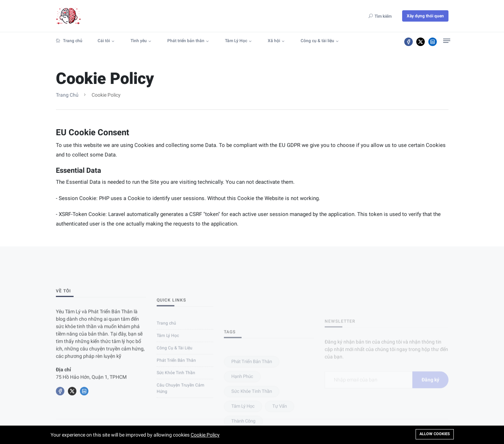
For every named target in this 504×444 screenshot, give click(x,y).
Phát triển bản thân (186, 41)
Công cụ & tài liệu (317, 41)
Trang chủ (69, 41)
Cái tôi (104, 41)
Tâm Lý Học (236, 41)
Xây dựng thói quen (425, 16)
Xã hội (274, 41)
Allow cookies (435, 434)
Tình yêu (139, 41)
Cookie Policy (205, 435)
